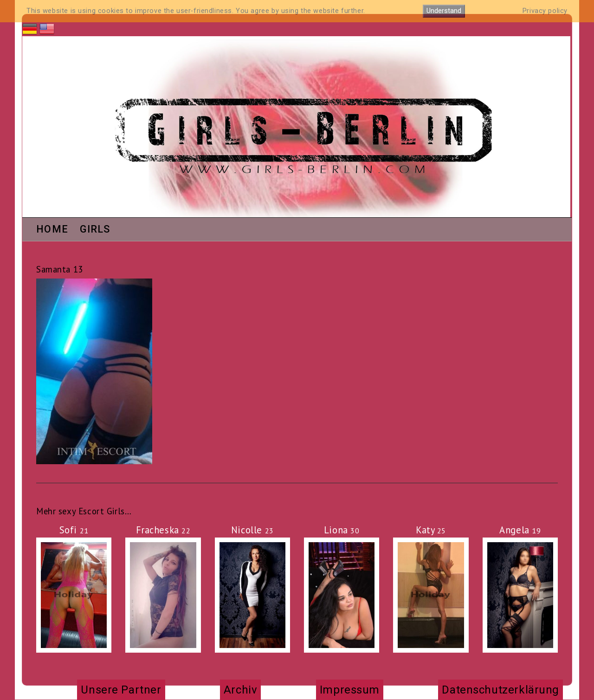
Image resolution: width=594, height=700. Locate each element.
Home (52, 230)
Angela (520, 530)
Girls (95, 230)
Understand (444, 11)
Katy (431, 530)
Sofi (74, 530)
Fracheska (163, 530)
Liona (342, 530)
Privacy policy (545, 11)
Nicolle (252, 530)
